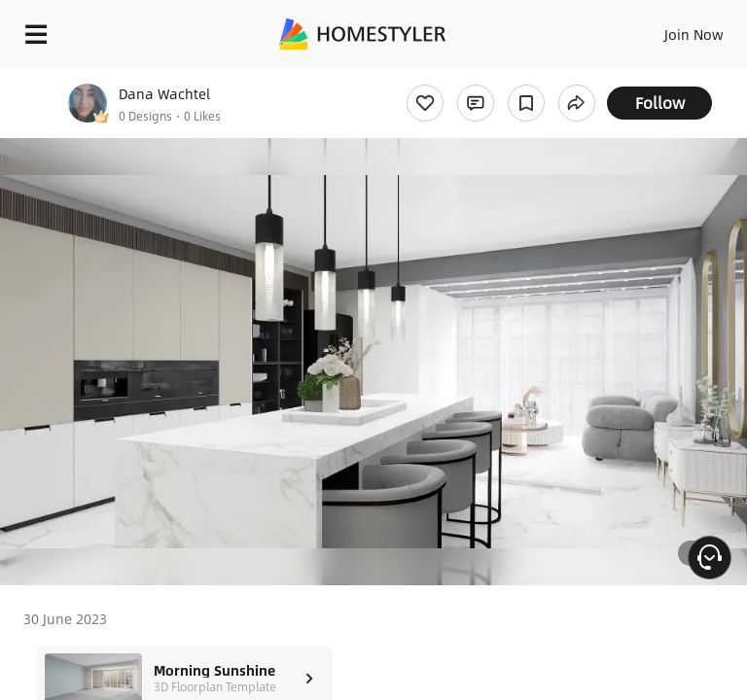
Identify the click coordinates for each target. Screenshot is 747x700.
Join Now (694, 34)
